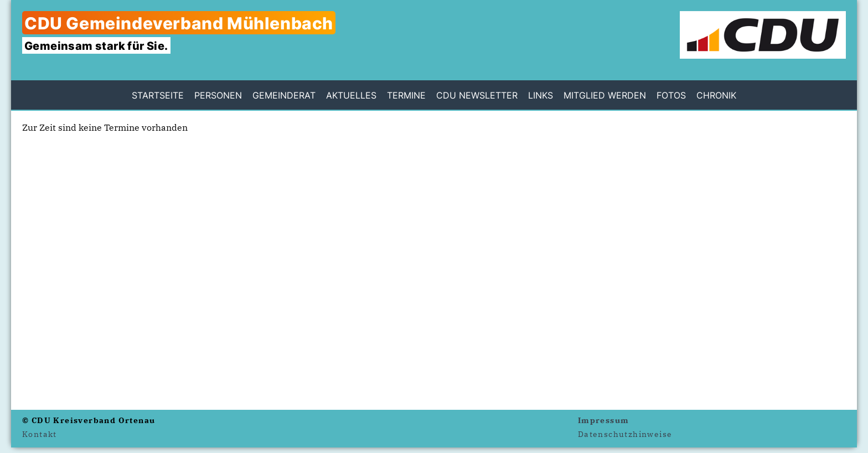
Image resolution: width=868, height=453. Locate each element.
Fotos (671, 95)
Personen (218, 95)
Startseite (158, 95)
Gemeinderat (284, 95)
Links (541, 95)
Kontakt (40, 434)
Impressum (604, 420)
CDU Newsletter (477, 95)
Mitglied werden (605, 95)
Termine (406, 95)
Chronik (716, 95)
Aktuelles (351, 95)
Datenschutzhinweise (625, 434)
